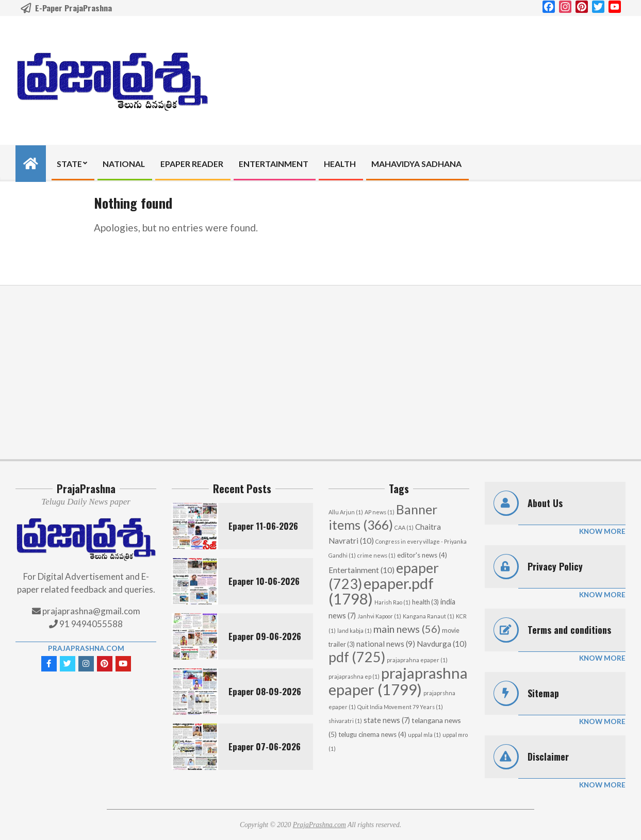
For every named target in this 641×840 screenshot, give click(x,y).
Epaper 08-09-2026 (265, 691)
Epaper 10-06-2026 (264, 581)
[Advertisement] (320, 372)
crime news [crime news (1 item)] (376, 555)
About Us (545, 503)
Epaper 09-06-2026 (265, 636)
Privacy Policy (555, 566)
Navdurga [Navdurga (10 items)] (442, 644)
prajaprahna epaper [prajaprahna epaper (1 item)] (417, 660)
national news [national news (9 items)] (386, 644)
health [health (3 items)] (425, 602)
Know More (602, 531)
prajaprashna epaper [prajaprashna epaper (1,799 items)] (398, 681)
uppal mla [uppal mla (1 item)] (424, 735)
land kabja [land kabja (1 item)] (355, 631)
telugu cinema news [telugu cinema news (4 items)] (372, 734)
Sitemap (543, 693)
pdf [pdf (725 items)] (357, 657)
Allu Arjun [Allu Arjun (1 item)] (346, 512)
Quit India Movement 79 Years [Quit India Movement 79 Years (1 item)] (400, 707)
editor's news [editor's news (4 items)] (422, 555)
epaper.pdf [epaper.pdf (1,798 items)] (381, 591)
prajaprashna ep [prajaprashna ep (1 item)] (354, 676)
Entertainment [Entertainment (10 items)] (361, 570)
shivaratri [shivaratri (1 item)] (345, 721)
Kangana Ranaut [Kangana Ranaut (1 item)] (429, 616)
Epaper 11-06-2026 (263, 526)
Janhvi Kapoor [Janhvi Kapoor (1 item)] (379, 616)
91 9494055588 (90, 624)
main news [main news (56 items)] (407, 629)
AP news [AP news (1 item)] (380, 512)
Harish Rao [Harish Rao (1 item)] (392, 602)
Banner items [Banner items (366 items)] (383, 517)
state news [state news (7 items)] (387, 720)
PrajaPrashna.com (86, 648)
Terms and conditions (569, 630)
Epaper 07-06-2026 (265, 746)
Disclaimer (548, 757)
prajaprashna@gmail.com (91, 611)
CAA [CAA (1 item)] (404, 527)
